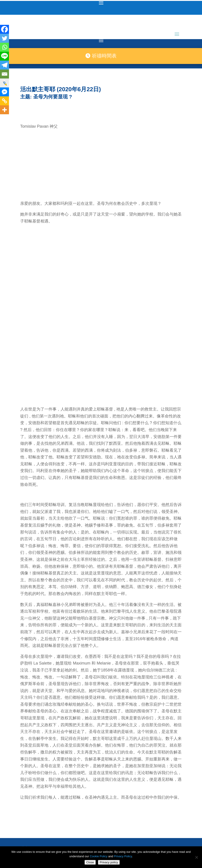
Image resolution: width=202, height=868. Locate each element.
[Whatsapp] (4, 47)
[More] (4, 110)
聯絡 (24, 794)
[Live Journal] (4, 83)
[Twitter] (4, 38)
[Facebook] (4, 29)
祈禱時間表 (101, 56)
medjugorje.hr (87, 815)
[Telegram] (4, 65)
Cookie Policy (99, 856)
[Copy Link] (4, 101)
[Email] (4, 74)
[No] (196, 857)
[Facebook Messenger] (4, 92)
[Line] (4, 56)
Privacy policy (109, 862)
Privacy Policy (123, 856)
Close (90, 862)
